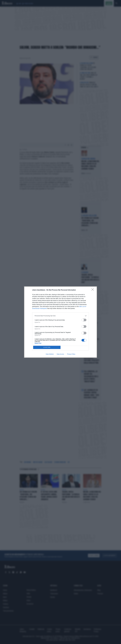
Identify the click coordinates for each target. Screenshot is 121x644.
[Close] (93, 290)
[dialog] (60, 322)
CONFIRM (47, 347)
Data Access (60, 354)
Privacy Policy (71, 354)
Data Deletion (50, 354)
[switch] (84, 320)
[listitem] (60, 316)
